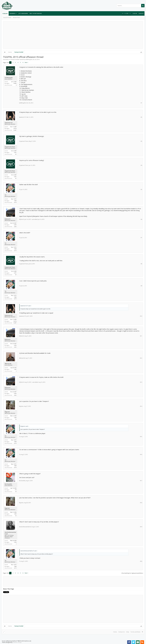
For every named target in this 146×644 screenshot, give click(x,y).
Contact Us (122, 632)
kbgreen (7, 412)
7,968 (15, 201)
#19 (141, 527)
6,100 (15, 225)
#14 (141, 406)
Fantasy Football (15, 59)
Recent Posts (16, 17)
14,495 (15, 83)
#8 (141, 264)
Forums (5, 14)
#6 (141, 219)
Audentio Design (17, 642)
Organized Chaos (10, 147)
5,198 (15, 542)
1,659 (15, 418)
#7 (141, 238)
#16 (141, 455)
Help (128, 632)
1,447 (15, 369)
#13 (141, 382)
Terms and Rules (135, 632)
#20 (141, 561)
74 (5, 195)
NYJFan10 (7, 219)
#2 (141, 117)
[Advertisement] (73, 35)
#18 (141, 503)
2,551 (15, 152)
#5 (141, 189)
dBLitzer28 (8, 364)
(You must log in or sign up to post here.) (132, 573)
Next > (26, 62)
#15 (141, 437)
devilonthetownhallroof (10, 533)
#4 (141, 165)
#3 (141, 141)
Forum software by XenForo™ (17, 641)
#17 (141, 481)
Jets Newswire (23, 13)
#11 (141, 336)
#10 (141, 316)
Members (12, 13)
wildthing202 (29, 59)
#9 (141, 286)
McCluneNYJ (8, 484)
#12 (141, 358)
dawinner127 (9, 123)
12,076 (15, 128)
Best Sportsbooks (36, 13)
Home (115, 632)
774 (16, 490)
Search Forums (7, 17)
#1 (141, 103)
